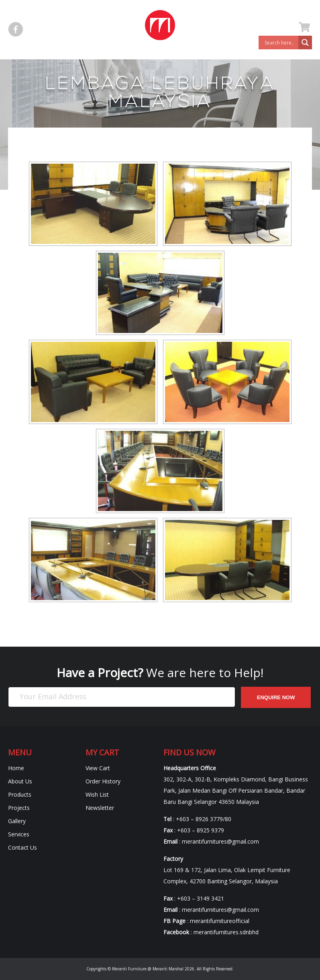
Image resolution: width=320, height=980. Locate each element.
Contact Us (22, 847)
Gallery (17, 821)
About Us (20, 781)
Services (19, 834)
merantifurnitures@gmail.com (220, 841)
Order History (103, 781)
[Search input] (280, 43)
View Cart (98, 768)
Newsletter (100, 808)
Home (16, 768)
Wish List (97, 794)
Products (20, 794)
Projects (19, 808)
